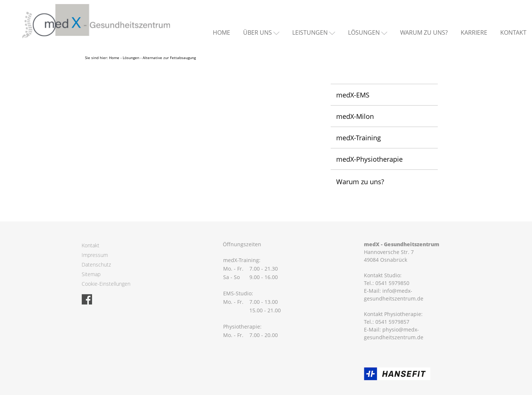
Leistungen (310, 32)
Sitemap (91, 274)
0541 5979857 (392, 322)
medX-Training (359, 138)
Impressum (95, 255)
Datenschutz (96, 265)
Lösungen (364, 32)
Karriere (474, 32)
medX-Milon (355, 116)
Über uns (258, 32)
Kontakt (513, 32)
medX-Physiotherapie (369, 159)
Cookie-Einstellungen (106, 284)
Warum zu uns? (424, 32)
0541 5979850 (392, 283)
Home (221, 32)
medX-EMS (353, 95)
